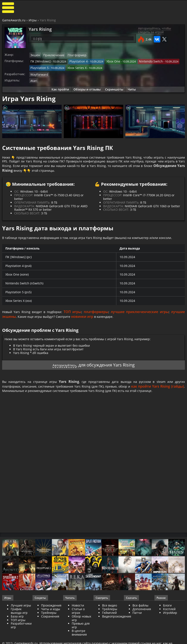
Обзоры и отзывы (87, 87)
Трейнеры (49, 620)
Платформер (73, 55)
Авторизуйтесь (64, 371)
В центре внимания (79, 639)
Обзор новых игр (81, 625)
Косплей (169, 616)
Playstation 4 (75, 61)
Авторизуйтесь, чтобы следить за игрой (155, 30)
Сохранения (50, 623)
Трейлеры (110, 616)
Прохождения (51, 612)
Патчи (137, 620)
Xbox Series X (74, 67)
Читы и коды (51, 616)
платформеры (98, 318)
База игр (17, 623)
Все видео (110, 612)
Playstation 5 (39, 67)
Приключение (52, 55)
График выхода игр (19, 618)
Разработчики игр (21, 632)
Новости (78, 612)
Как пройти (60, 87)
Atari (33, 79)
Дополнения (142, 616)
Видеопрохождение (117, 623)
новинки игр (88, 322)
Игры (33, 20)
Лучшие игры (21, 612)
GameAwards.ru (14, 20)
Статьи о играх (78, 618)
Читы (132, 87)
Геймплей (109, 620)
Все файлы (140, 612)
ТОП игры (76, 318)
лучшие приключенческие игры (141, 318)
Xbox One (109, 61)
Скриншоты (114, 87)
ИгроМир (170, 620)
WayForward (39, 73)
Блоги (167, 612)
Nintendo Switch (144, 61)
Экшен (35, 55)
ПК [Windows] (39, 61)
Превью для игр (81, 632)
